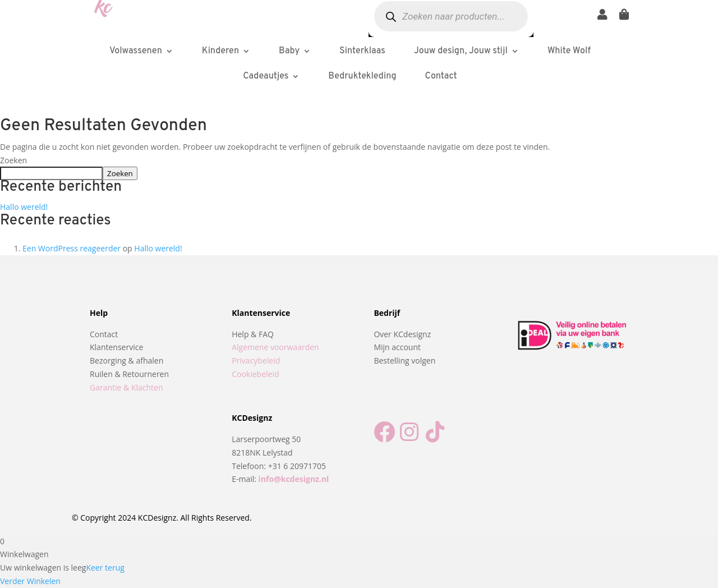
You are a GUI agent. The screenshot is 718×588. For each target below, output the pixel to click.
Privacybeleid (256, 360)
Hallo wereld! (24, 207)
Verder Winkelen (30, 581)
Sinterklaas (362, 51)
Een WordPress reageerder (72, 248)
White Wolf (569, 51)
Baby (289, 51)
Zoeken (13, 160)
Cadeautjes (266, 76)
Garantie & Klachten (126, 387)
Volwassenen (136, 51)
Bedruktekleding (362, 76)
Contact (441, 76)
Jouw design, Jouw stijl (461, 51)
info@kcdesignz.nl (294, 479)
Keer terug (105, 568)
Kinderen (220, 51)
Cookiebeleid (255, 374)
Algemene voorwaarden (275, 347)
